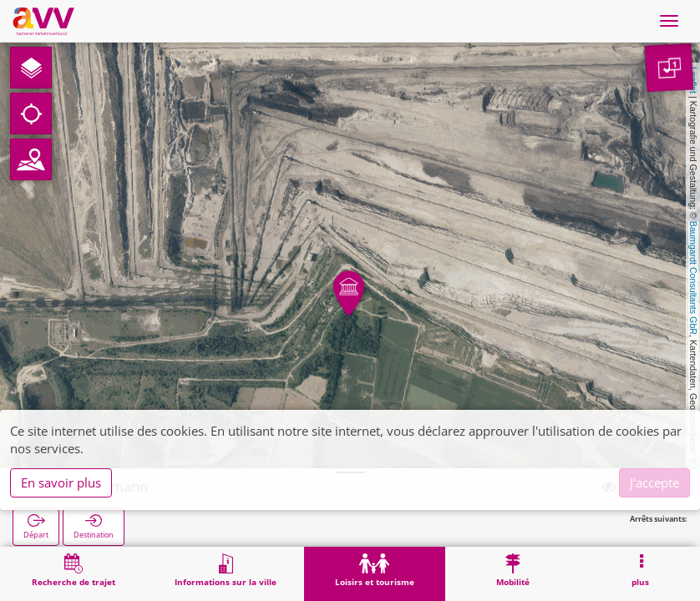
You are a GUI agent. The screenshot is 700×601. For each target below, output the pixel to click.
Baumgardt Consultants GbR (693, 278)
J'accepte (654, 482)
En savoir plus (61, 482)
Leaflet (693, 80)
